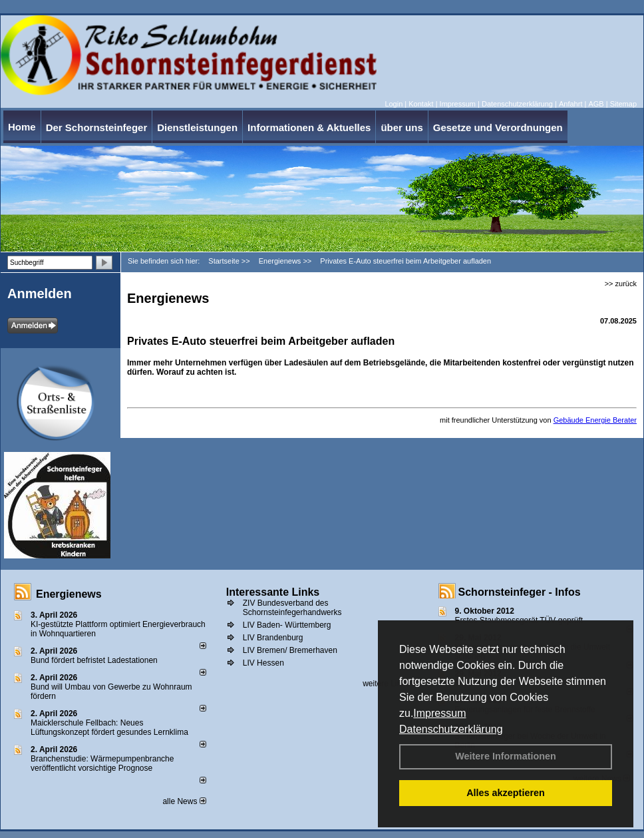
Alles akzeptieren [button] (506, 793)
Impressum (439, 713)
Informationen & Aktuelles (309, 127)
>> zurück (621, 284)
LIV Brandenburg (273, 638)
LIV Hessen (263, 663)
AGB (596, 104)
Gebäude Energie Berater (595, 420)
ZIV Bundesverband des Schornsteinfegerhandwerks (292, 608)
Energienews (69, 594)
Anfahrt (570, 104)
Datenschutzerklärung (451, 729)
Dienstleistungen (197, 127)
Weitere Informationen (506, 756)
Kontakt (421, 104)
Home (22, 127)
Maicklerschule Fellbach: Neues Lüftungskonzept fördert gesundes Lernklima (109, 728)
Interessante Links (273, 592)
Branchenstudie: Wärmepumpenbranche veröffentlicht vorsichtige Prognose (102, 763)
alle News (184, 801)
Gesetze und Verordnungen (498, 127)
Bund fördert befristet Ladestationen (94, 660)
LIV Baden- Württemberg (287, 625)
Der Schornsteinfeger (97, 127)
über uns (402, 127)
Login (394, 104)
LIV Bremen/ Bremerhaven (290, 650)
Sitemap (623, 104)
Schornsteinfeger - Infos (520, 592)
